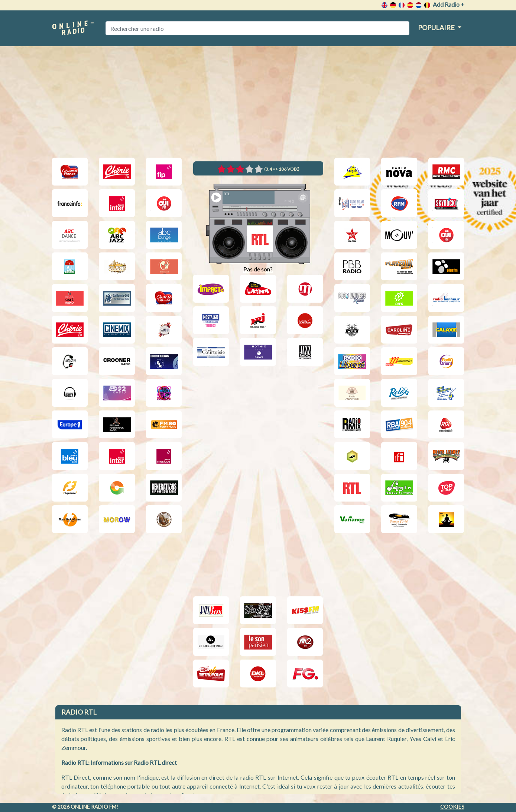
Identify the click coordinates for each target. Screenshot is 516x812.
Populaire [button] (437, 28)
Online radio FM (93, 807)
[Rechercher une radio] (257, 28)
